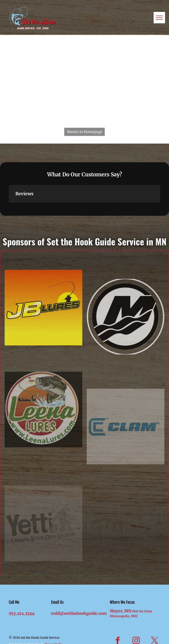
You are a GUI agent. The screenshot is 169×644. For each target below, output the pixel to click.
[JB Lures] (43, 355)
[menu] (159, 18)
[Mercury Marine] (126, 369)
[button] (9, 207)
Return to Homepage (85, 132)
